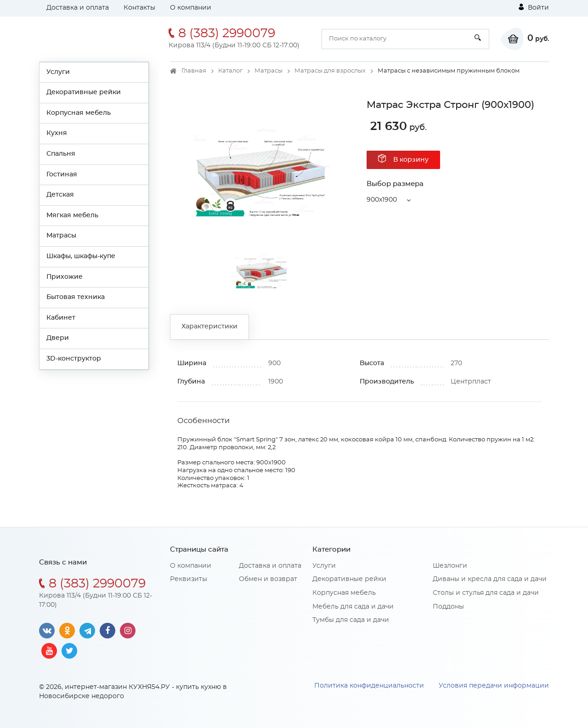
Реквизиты (189, 579)
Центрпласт (471, 382)
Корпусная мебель (79, 113)
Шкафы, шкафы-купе (81, 256)
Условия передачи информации (494, 686)
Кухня (57, 133)
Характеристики (209, 327)
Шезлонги (450, 566)
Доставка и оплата (78, 8)
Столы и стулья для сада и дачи (486, 593)
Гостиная (62, 175)
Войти (534, 7)
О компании (191, 8)
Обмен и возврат (268, 579)
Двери (58, 338)
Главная (194, 71)
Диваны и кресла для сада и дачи (490, 579)
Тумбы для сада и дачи (351, 620)
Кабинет (61, 318)
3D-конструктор (74, 359)
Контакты (139, 8)
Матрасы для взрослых (330, 71)
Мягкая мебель (72, 215)
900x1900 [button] (382, 200)
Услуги (58, 72)
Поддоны (448, 607)
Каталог (230, 71)
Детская (60, 195)
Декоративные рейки (84, 92)
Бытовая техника (76, 297)
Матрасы (61, 236)
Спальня (61, 154)
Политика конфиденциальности (369, 686)
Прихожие (65, 277)
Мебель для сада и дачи (353, 607)
